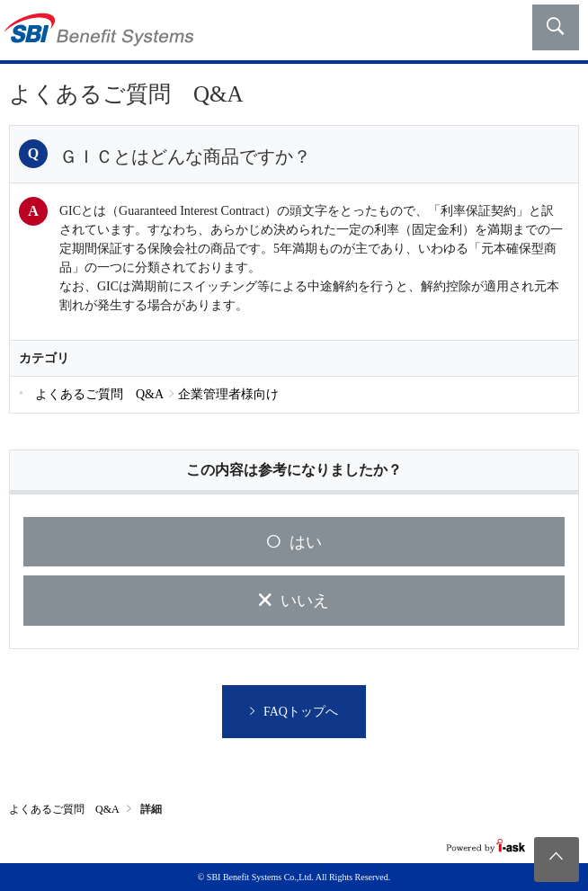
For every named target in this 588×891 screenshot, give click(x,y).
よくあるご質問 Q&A (64, 809)
